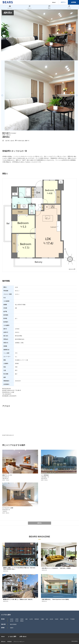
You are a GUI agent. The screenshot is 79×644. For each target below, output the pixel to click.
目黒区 (22, 619)
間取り (49, 7)
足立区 (51, 619)
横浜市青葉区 (13, 624)
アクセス (69, 7)
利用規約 (9, 642)
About (54, 2)
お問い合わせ (23, 636)
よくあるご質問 (12, 636)
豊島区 (22, 621)
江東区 (17, 619)
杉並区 (12, 619)
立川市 (31, 619)
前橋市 (12, 628)
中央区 (17, 621)
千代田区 (72, 619)
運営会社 (3, 642)
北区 (47, 619)
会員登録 (73, 2)
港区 (27, 619)
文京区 (67, 619)
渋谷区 (57, 619)
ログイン (63, 2)
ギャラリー (10, 7)
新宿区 (62, 619)
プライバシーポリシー (19, 642)
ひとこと (30, 7)
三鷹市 (42, 619)
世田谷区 (37, 619)
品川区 (12, 621)
